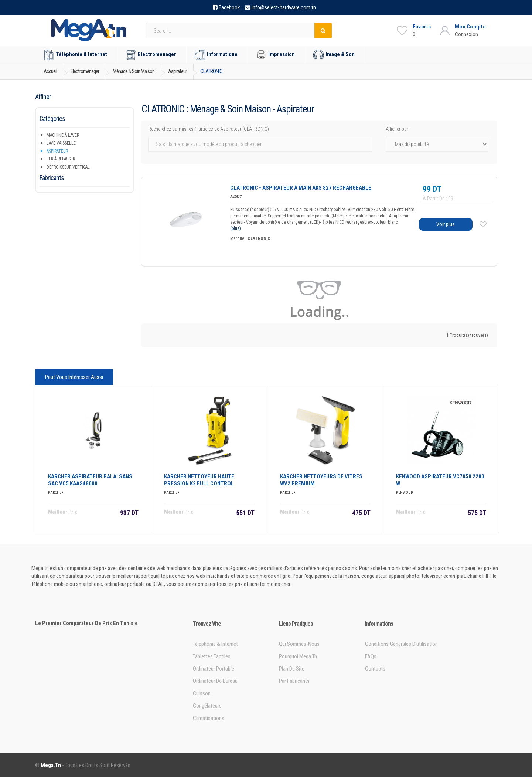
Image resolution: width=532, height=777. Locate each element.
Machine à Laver (63, 135)
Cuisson (202, 693)
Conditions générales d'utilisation (401, 644)
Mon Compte (470, 27)
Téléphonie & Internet (75, 55)
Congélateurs (207, 706)
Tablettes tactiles (212, 656)
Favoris (422, 27)
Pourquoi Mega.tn (298, 656)
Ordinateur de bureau (215, 681)
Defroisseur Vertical (68, 167)
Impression (275, 55)
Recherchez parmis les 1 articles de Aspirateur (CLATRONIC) (209, 129)
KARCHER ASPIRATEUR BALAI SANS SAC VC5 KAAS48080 (90, 480)
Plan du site (292, 669)
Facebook (229, 7)
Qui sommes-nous (299, 644)
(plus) (236, 228)
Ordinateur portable (214, 669)
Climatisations (209, 718)
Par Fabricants (294, 681)
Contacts (375, 669)
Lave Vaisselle (61, 143)
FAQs (371, 656)
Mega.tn (51, 765)
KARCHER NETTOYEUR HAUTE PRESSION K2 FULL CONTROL (199, 480)
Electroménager (151, 55)
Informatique (216, 55)
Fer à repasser (61, 159)
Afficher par (397, 129)
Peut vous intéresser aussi (74, 377)
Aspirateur (57, 151)
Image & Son (334, 55)
